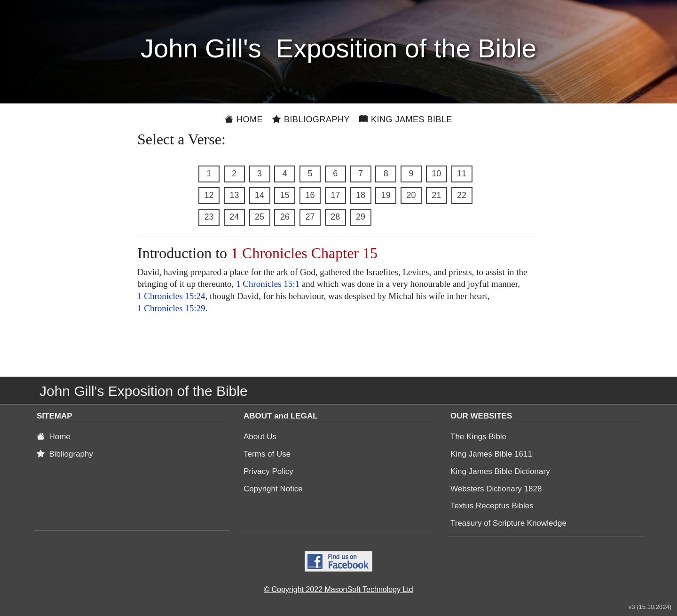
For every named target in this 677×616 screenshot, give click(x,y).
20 (411, 195)
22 (462, 195)
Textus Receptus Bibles (492, 506)
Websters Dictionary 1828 (496, 489)
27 (310, 217)
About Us (260, 437)
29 (361, 217)
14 (260, 195)
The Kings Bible (478, 437)
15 (285, 195)
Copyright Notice (273, 489)
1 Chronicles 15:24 (171, 296)
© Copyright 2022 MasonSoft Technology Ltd (338, 589)
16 (310, 195)
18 (361, 195)
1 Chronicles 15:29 (171, 308)
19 (386, 195)
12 (209, 195)
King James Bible (406, 119)
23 (209, 217)
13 (234, 195)
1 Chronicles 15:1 (268, 284)
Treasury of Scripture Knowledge (508, 523)
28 (335, 217)
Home (244, 119)
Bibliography (311, 119)
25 (260, 217)
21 (436, 195)
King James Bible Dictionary (500, 471)
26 (285, 217)
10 (436, 174)
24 (234, 217)
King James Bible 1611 (491, 454)
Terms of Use (267, 454)
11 (462, 174)
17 (335, 195)
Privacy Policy (268, 471)
